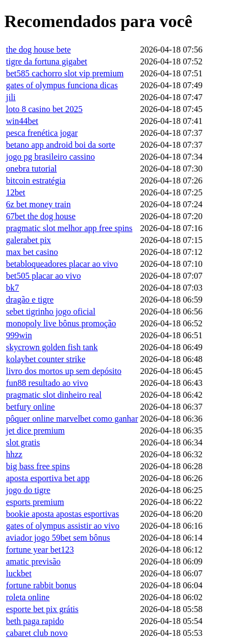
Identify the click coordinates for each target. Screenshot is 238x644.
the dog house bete (38, 50)
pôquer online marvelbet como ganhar (72, 419)
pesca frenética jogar (42, 133)
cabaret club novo (37, 633)
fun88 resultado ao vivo (47, 383)
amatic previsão (33, 561)
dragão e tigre (30, 300)
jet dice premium (35, 431)
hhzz (14, 454)
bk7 (12, 288)
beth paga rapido (35, 621)
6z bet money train (38, 204)
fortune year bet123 (40, 550)
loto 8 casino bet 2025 (44, 109)
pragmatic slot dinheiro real (54, 395)
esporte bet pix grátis (42, 609)
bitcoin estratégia (36, 180)
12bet (16, 192)
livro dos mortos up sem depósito (64, 371)
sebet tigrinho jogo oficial (51, 311)
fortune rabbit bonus (41, 585)
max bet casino (32, 252)
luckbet (19, 573)
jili (11, 97)
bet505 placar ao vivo (43, 276)
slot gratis (23, 442)
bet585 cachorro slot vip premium (65, 73)
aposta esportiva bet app (48, 478)
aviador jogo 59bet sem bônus (58, 538)
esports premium (35, 502)
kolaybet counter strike (46, 359)
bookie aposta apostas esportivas (62, 514)
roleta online (28, 597)
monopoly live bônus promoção (61, 323)
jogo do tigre (28, 490)
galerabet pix (28, 240)
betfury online (30, 407)
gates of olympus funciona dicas (62, 85)
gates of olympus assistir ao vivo (63, 526)
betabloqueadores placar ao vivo (62, 264)
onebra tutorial (31, 169)
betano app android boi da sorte (60, 145)
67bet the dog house (41, 216)
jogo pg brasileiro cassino (50, 157)
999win (19, 335)
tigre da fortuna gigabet (47, 61)
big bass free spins (38, 466)
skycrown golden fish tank (52, 347)
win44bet (22, 121)
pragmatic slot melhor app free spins (69, 228)
